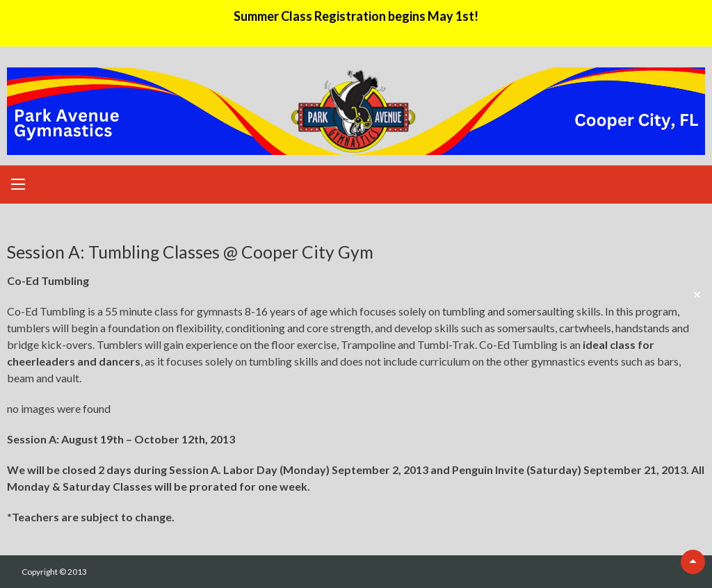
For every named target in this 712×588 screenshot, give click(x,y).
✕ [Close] (697, 294)
